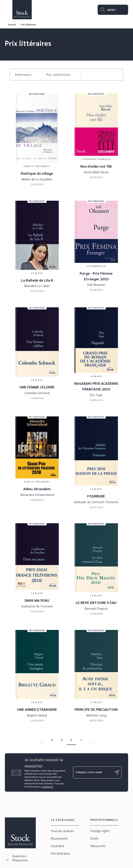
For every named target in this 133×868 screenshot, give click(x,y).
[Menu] (113, 10)
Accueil (12, 24)
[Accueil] (22, 10)
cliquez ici (48, 787)
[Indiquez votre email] (92, 772)
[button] (26, 75)
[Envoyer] (117, 773)
